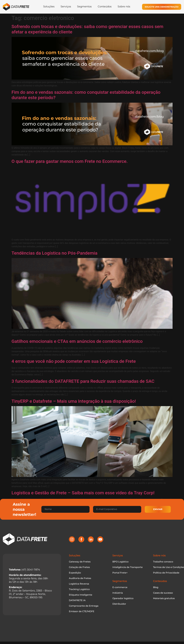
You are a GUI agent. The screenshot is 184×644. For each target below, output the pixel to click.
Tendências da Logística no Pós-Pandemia (55, 253)
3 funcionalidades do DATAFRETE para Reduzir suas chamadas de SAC (83, 381)
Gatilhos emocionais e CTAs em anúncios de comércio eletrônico (77, 341)
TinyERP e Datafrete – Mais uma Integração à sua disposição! (74, 401)
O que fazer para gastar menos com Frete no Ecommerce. (70, 161)
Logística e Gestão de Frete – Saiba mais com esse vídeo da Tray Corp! (83, 493)
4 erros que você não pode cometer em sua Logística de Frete (74, 361)
